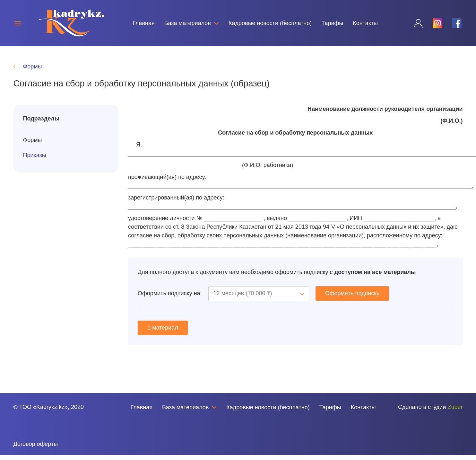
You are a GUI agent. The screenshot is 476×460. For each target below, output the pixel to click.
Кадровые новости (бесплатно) (270, 23)
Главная (144, 23)
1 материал (163, 333)
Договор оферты (36, 449)
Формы (33, 145)
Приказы (35, 160)
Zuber (455, 412)
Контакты (365, 23)
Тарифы (332, 23)
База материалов (192, 23)
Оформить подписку (352, 298)
